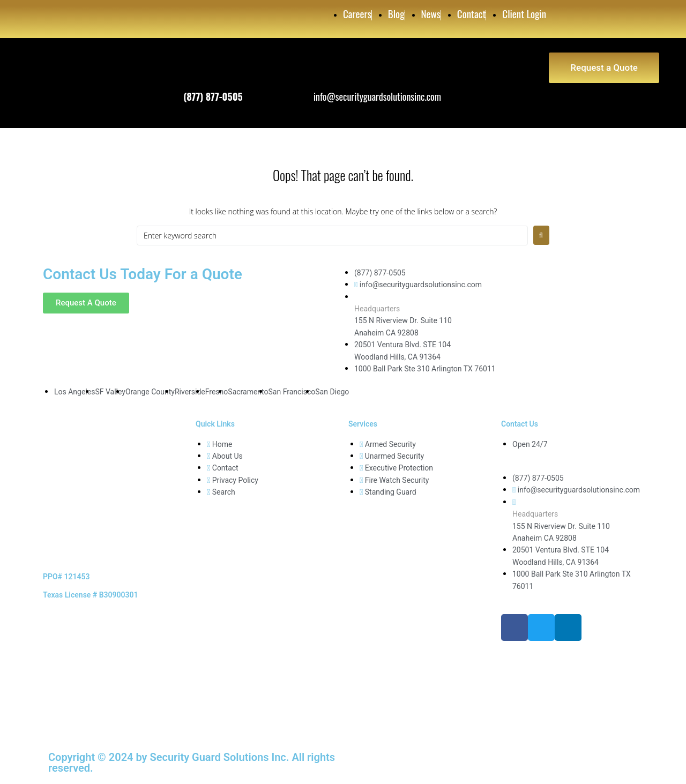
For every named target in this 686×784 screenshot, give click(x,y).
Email (323, 82)
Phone (195, 82)
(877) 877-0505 (213, 96)
